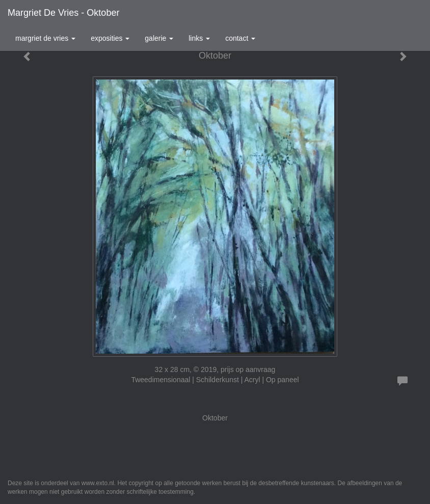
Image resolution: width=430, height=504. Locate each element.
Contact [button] (240, 38)
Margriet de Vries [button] (45, 38)
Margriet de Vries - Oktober (63, 13)
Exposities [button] (110, 38)
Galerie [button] (159, 38)
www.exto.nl (98, 483)
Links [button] (199, 38)
